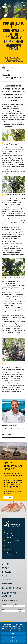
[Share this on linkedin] (21, 78)
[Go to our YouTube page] (13, 587)
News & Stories (15, 58)
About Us (5, 564)
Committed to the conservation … (14, 62)
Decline (14, 637)
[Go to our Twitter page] (10, 587)
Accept (14, 633)
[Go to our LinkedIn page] (16, 587)
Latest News (6, 580)
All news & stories (13, 60)
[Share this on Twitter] (18, 78)
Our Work (5, 568)
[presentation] (13, 616)
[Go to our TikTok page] (20, 587)
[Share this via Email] (12, 78)
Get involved (6, 572)
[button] (24, 6)
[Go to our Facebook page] (3, 587)
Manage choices (14, 641)
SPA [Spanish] (23, 3)
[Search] (20, 6)
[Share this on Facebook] (15, 78)
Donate (22, 10)
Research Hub (7, 584)
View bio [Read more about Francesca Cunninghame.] (4, 435)
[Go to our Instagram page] (6, 587)
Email (10, 435)
